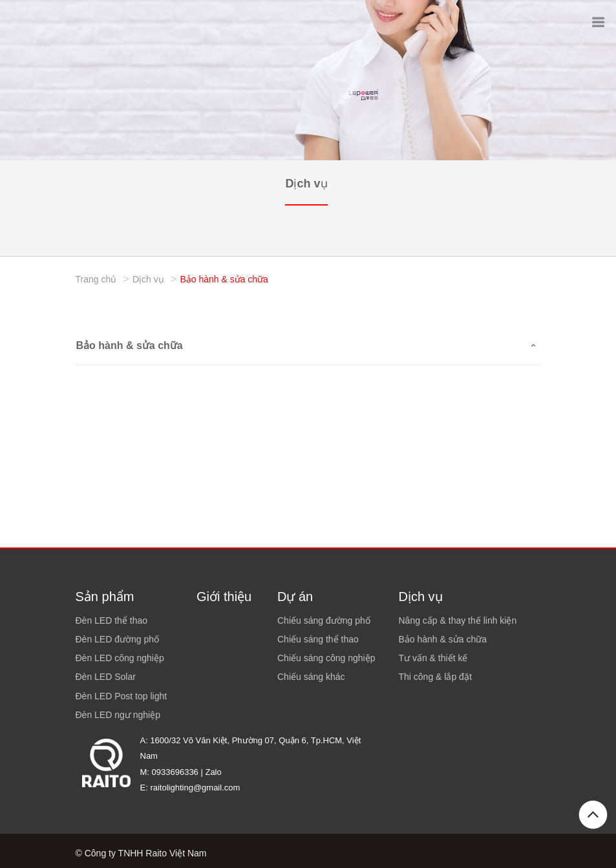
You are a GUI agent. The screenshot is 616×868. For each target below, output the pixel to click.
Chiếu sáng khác (311, 677)
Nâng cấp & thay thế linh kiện (458, 620)
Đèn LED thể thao (112, 620)
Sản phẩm (105, 597)
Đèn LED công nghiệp (120, 658)
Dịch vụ (306, 184)
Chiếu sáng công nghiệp (326, 658)
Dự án (295, 597)
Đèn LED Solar (106, 677)
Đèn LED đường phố (118, 639)
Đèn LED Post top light (122, 696)
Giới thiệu (224, 597)
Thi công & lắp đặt (435, 677)
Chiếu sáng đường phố (324, 620)
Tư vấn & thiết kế (433, 658)
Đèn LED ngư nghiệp (118, 715)
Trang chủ (96, 279)
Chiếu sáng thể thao (318, 639)
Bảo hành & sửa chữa (224, 279)
